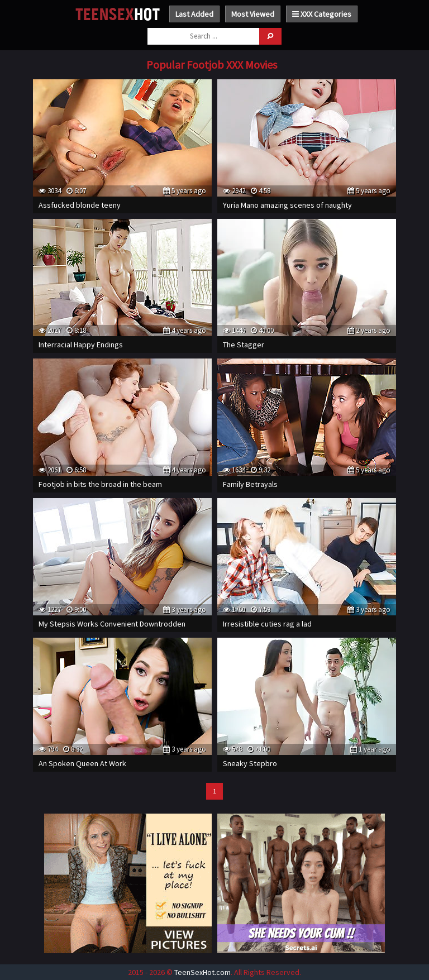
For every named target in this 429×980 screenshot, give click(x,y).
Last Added (194, 14)
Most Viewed (253, 14)
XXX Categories (322, 14)
